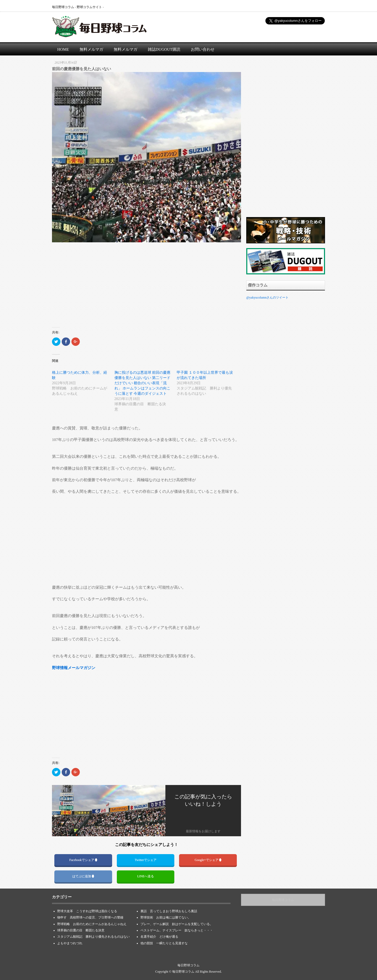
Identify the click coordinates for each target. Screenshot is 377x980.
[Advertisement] (146, 288)
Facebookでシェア (83, 860)
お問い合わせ (203, 49)
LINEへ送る (146, 876)
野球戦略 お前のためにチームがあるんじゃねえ (92, 924)
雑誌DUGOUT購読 (164, 49)
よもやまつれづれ (70, 943)
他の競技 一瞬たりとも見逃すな (164, 943)
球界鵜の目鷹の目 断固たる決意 (82, 930)
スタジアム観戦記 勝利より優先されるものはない (93, 937)
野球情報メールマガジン (74, 668)
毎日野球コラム (283, 900)
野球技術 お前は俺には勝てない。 (166, 917)
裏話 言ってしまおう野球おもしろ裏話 (169, 911)
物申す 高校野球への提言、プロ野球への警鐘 (90, 917)
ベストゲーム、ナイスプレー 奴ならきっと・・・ (177, 930)
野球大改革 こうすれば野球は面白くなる (87, 911)
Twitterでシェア (146, 860)
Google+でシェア (208, 860)
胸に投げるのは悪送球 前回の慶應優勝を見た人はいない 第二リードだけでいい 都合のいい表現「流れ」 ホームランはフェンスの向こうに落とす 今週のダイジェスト (143, 383)
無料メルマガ (91, 49)
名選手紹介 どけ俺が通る (159, 937)
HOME (63, 49)
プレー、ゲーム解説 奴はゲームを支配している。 (177, 924)
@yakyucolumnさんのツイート (267, 297)
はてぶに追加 (83, 876)
